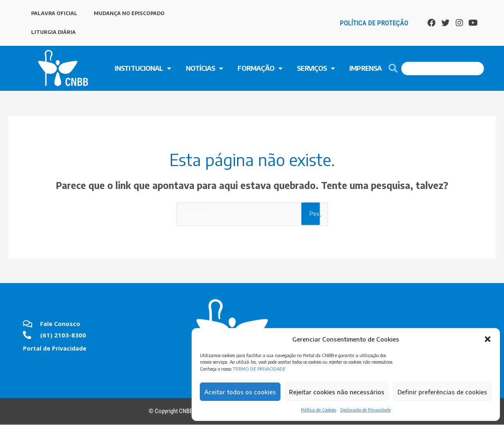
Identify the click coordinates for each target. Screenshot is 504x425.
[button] (488, 339)
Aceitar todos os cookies (240, 392)
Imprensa (365, 68)
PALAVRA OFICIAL (54, 13)
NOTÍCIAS (205, 68)
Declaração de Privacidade (365, 410)
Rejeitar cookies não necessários (337, 392)
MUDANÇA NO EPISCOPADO (129, 13)
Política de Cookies (319, 410)
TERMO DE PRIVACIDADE (259, 369)
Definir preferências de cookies (442, 392)
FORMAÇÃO (260, 68)
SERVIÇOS (316, 68)
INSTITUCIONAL (143, 68)
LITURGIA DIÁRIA (53, 32)
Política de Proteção (374, 23)
